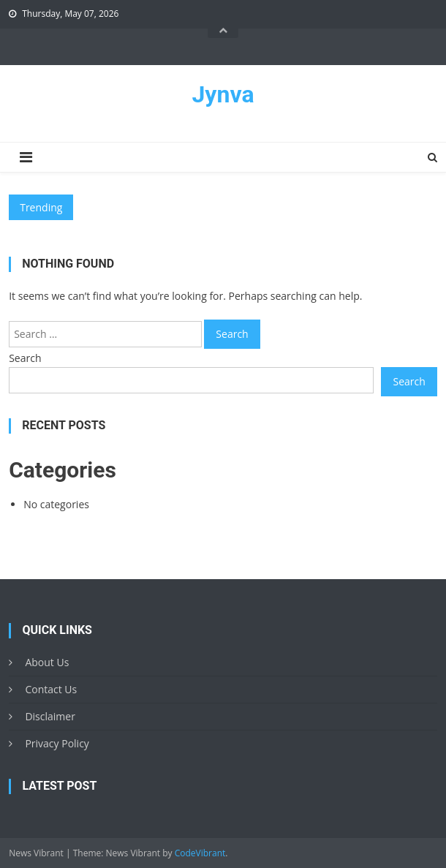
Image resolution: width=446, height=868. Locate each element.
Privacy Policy (57, 743)
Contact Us (51, 689)
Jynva (223, 94)
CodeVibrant (200, 853)
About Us (47, 662)
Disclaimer (50, 716)
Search (25, 358)
